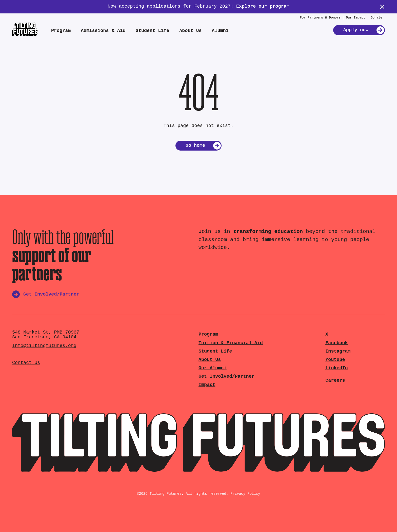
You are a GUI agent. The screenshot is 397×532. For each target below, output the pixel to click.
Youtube (335, 360)
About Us (190, 31)
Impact (207, 385)
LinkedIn (336, 368)
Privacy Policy (245, 494)
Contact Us (26, 363)
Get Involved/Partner (226, 377)
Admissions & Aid (103, 31)
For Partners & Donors (320, 18)
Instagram (338, 351)
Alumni (220, 31)
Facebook (336, 343)
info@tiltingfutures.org (44, 346)
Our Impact (356, 18)
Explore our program (263, 6)
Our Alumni (212, 368)
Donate (376, 18)
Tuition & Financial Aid (231, 343)
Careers (335, 381)
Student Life (152, 31)
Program (61, 31)
